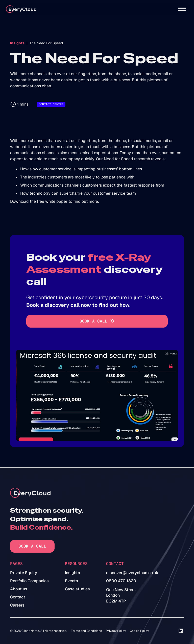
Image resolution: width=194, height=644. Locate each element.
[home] (21, 9)
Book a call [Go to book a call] (32, 546)
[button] (182, 9)
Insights (17, 43)
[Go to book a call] (97, 321)
